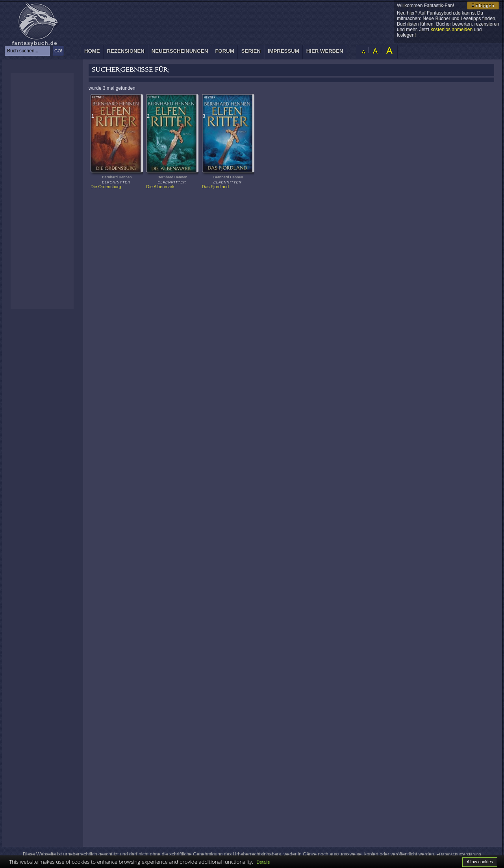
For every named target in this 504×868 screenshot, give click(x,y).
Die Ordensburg (106, 187)
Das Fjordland (215, 187)
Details (263, 862)
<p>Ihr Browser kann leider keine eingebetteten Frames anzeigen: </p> (42, 191)
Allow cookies (480, 862)
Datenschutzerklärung (460, 854)
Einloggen (483, 6)
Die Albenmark (160, 187)
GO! (58, 51)
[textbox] (27, 51)
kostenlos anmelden (451, 30)
